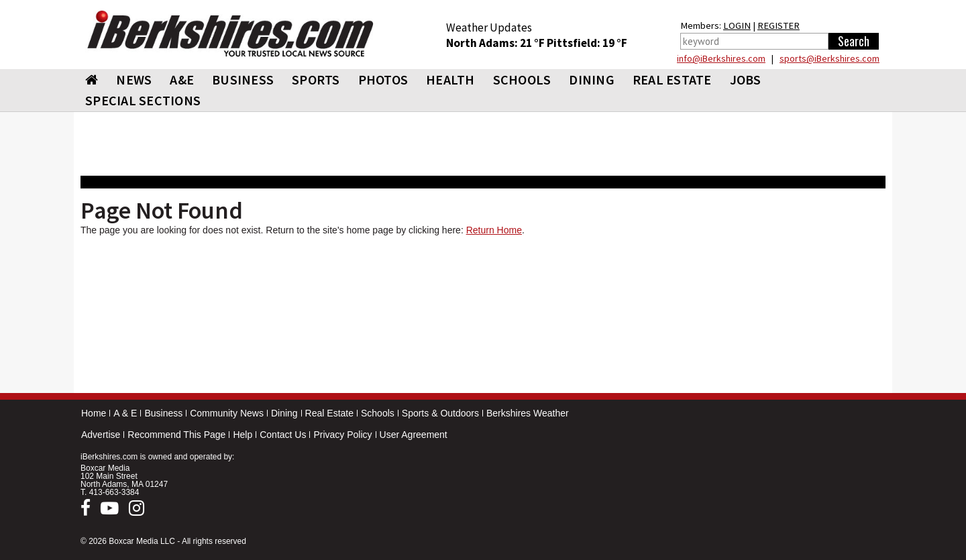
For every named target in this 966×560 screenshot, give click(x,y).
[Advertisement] (483, 317)
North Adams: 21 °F (496, 43)
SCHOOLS (522, 79)
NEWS (134, 79)
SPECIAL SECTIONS (143, 100)
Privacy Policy (342, 435)
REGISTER (779, 25)
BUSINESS (243, 79)
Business (163, 413)
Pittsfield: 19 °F (587, 43)
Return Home (494, 230)
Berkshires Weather (528, 413)
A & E (125, 413)
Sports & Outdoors (440, 413)
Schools (378, 413)
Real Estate (329, 413)
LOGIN (737, 25)
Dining (284, 413)
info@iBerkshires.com (721, 58)
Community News (227, 413)
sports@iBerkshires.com (829, 58)
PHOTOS (383, 79)
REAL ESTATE (672, 79)
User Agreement (414, 435)
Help (243, 435)
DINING (592, 79)
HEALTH (450, 79)
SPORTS (316, 79)
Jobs (746, 79)
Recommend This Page (176, 435)
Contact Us (283, 435)
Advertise (101, 435)
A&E (182, 79)
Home (94, 413)
